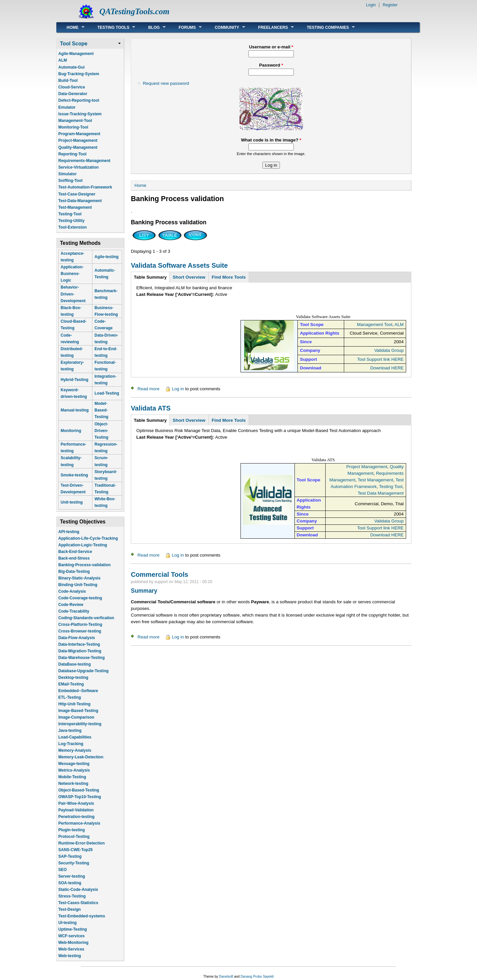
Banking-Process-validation (84, 565)
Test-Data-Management (80, 201)
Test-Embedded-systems (82, 916)
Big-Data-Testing (74, 572)
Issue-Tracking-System (80, 114)
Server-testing (72, 876)
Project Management (367, 467)
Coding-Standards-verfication (86, 618)
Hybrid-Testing (75, 380)
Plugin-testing (72, 830)
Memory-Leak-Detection (81, 757)
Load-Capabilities (75, 737)
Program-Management (79, 134)
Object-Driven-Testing (101, 431)
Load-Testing (107, 393)
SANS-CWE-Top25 (76, 850)
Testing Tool (391, 487)
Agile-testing (106, 257)
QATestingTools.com (134, 11)
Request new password (166, 83)
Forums (185, 27)
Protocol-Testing (74, 837)
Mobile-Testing (72, 777)
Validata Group (389, 350)
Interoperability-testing (80, 724)
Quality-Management (78, 147)
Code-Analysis (72, 591)
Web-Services (71, 949)
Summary (144, 591)
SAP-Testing (70, 856)
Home (71, 27)
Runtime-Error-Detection (81, 843)
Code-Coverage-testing (80, 598)
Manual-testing (75, 410)
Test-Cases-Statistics (78, 903)
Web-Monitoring (73, 943)
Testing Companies (326, 27)
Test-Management (75, 207)
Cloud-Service (72, 87)
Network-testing (73, 784)
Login (371, 5)
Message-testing (74, 764)
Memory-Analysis (75, 750)
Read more (148, 389)
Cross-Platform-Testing (80, 625)
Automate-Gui (71, 67)
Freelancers (271, 27)
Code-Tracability (74, 611)
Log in (178, 389)
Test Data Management (381, 493)
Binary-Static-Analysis (79, 578)
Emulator (67, 107)
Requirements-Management (84, 161)
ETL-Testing (70, 697)
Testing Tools (111, 27)
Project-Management (78, 140)
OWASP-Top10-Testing (80, 797)
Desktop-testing (73, 678)
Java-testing (70, 731)
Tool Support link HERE (380, 359)
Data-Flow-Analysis (77, 638)
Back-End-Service (75, 552)
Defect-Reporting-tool (79, 100)
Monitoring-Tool (73, 127)
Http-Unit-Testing (74, 704)
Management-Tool (75, 121)
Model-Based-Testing (101, 410)
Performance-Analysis (79, 823)
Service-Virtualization (79, 167)
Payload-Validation (76, 810)
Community (225, 27)
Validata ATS (151, 408)
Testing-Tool (70, 214)
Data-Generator (73, 94)
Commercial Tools (159, 574)
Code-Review (71, 605)
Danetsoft (226, 977)
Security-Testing (74, 863)
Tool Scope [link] (74, 44)
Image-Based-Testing (78, 711)
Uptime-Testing (73, 929)
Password (271, 65)
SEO (62, 870)
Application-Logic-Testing (83, 545)
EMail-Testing (71, 684)
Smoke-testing (74, 475)
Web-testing (70, 956)
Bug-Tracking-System (79, 74)
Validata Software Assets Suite (179, 265)
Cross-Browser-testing (80, 631)
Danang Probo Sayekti (257, 977)
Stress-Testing (72, 896)
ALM (63, 60)
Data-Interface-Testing (79, 644)
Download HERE (387, 368)
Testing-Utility (71, 221)
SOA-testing (70, 883)
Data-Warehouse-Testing (81, 658)
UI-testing (67, 923)
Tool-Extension (73, 227)
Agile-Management (76, 54)
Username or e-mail (271, 47)
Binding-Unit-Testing (78, 585)
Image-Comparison (76, 717)
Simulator (67, 174)
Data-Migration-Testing (80, 651)
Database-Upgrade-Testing (83, 671)
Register (390, 5)
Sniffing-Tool (70, 181)
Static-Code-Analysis (78, 890)
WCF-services (71, 936)
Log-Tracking (71, 744)
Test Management (375, 480)
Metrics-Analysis (74, 770)
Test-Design (70, 909)
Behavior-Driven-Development (73, 294)
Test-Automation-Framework (85, 187)
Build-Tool (68, 81)
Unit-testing (72, 502)
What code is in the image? (271, 140)
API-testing (69, 532)
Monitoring (71, 431)
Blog (152, 27)
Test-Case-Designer (77, 194)
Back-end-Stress (74, 558)
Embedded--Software (78, 691)
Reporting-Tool (72, 154)
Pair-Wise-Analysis (76, 803)
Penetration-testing (76, 817)
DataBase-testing (75, 664)
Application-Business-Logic (72, 274)
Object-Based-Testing (79, 790)
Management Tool (375, 325)
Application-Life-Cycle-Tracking (88, 538)
